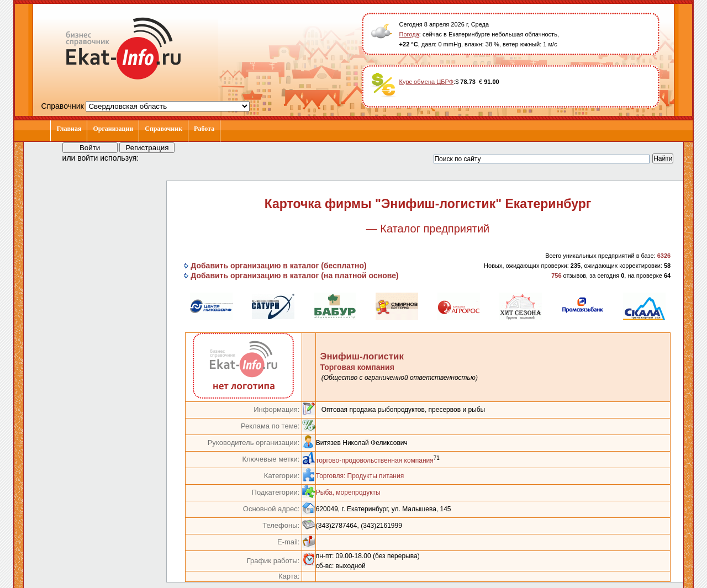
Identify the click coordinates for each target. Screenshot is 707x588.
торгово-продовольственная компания (375, 460)
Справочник (163, 129)
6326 (664, 256)
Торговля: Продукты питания (360, 476)
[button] (157, 157)
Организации (113, 129)
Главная (69, 129)
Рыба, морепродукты (348, 492)
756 (556, 276)
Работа (204, 129)
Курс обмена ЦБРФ (427, 82)
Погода (409, 34)
